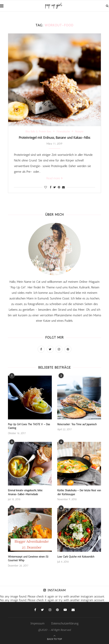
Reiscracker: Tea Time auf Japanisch (77, 424)
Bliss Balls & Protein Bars (38, 131)
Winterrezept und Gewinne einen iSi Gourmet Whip (28, 559)
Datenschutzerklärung (65, 623)
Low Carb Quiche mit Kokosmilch (76, 557)
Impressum (37, 623)
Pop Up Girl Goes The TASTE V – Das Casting (29, 426)
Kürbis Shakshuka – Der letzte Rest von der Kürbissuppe (79, 492)
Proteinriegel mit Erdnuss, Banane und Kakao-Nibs (55, 138)
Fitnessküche (63, 131)
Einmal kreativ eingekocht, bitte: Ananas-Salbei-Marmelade (25, 492)
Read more (55, 178)
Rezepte (79, 131)
